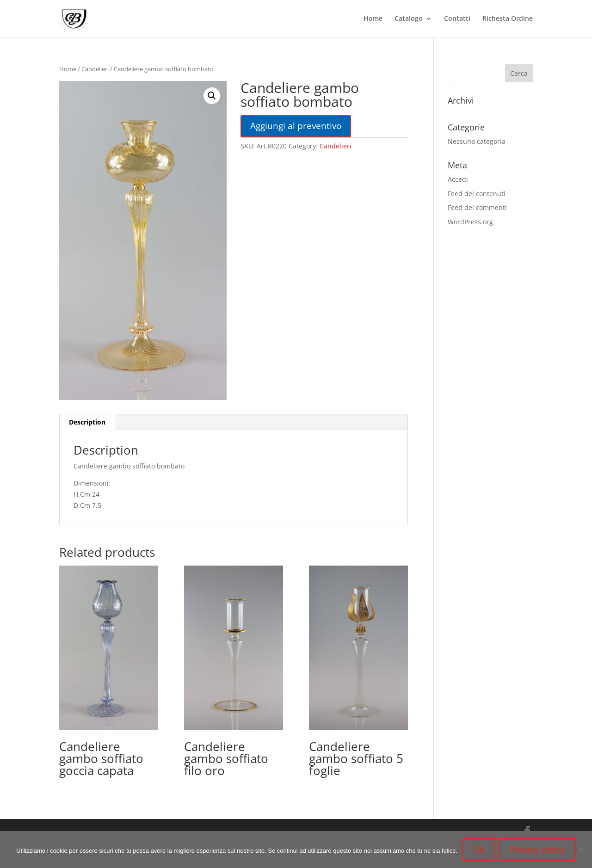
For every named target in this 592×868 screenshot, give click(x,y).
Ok (478, 850)
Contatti (457, 19)
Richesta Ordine (508, 19)
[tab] (87, 422)
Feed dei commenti (477, 207)
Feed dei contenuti (477, 194)
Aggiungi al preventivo (296, 126)
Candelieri (95, 69)
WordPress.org (470, 222)
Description (87, 422)
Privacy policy (537, 850)
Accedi (458, 179)
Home (373, 19)
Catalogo (409, 19)
